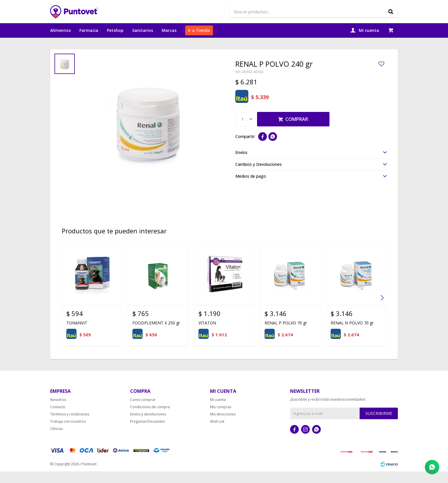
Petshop (115, 30)
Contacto (58, 418)
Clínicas (56, 440)
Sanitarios (143, 30)
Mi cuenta (218, 411)
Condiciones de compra (150, 418)
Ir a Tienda (199, 30)
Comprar (297, 131)
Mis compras (221, 418)
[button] (382, 309)
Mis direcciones (223, 426)
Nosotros (58, 411)
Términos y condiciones (70, 426)
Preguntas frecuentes (147, 433)
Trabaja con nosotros (68, 433)
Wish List (217, 433)
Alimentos (60, 30)
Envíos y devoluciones (148, 426)
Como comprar (143, 411)
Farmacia (89, 30)
